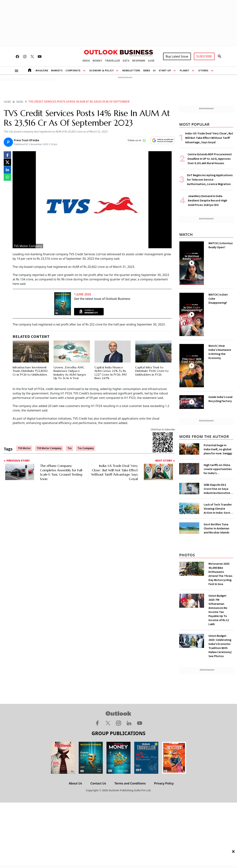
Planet (185, 71)
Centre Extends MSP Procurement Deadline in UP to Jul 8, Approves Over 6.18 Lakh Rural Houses (210, 159)
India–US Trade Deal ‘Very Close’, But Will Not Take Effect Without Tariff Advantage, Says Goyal (209, 138)
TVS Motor (24, 448)
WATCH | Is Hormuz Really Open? (221, 245)
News (147, 71)
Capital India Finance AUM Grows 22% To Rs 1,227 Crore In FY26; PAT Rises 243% (111, 373)
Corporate (73, 71)
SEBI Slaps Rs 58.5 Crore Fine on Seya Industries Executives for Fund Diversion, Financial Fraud (218, 489)
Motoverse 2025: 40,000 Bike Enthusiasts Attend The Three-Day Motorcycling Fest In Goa (221, 574)
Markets (57, 71)
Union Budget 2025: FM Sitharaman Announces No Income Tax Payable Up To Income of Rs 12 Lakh (219, 610)
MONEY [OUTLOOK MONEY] (97, 61)
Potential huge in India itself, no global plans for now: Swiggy (218, 449)
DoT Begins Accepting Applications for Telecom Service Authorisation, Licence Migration (210, 180)
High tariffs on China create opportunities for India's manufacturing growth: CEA (218, 469)
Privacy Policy (164, 783)
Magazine (42, 71)
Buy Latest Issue (177, 56)
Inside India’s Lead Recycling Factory (220, 399)
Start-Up (165, 71)
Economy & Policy (102, 71)
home (7, 102)
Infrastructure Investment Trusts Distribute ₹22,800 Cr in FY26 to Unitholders (30, 371)
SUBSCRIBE (204, 56)
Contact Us (98, 783)
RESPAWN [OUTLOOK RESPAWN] (139, 61)
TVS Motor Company (49, 448)
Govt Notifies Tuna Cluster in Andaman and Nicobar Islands (216, 528)
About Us (75, 783)
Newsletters (131, 71)
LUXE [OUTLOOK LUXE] (151, 61)
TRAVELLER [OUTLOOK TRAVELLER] (112, 61)
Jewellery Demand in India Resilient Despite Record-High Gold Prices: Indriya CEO (208, 201)
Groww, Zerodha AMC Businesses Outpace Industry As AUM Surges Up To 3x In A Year (70, 373)
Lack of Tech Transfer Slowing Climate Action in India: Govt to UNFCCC (218, 509)
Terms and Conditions (130, 783)
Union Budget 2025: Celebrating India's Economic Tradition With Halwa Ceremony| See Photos (220, 646)
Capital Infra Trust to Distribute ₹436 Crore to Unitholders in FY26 (152, 371)
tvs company (86, 448)
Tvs (70, 448)
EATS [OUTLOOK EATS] (126, 61)
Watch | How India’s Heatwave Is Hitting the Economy (220, 352)
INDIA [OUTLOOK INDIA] (86, 61)
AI (154, 71)
